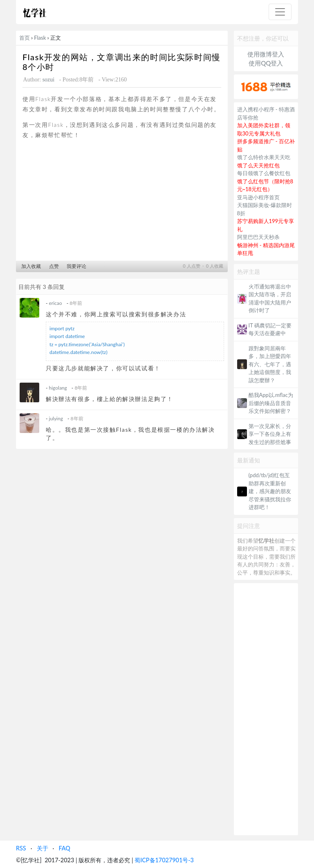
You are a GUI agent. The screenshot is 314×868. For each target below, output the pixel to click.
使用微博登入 (266, 54)
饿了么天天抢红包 (258, 165)
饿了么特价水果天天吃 (264, 157)
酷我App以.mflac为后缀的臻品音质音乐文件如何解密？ (271, 403)
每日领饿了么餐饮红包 (264, 173)
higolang (58, 388)
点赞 (54, 266)
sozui (49, 80)
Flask (40, 38)
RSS (21, 848)
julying (56, 418)
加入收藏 (31, 266)
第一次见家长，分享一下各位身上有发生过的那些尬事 (270, 434)
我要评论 (76, 266)
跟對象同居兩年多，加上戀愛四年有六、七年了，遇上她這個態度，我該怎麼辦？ (270, 364)
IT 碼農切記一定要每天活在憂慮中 (270, 329)
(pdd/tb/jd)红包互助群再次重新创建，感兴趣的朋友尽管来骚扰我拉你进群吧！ (270, 491)
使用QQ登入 (266, 63)
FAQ (64, 848)
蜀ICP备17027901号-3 (164, 860)
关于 (43, 848)
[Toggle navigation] (280, 12)
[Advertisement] (122, 203)
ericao (56, 303)
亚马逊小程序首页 (258, 197)
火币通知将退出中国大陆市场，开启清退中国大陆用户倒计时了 (270, 299)
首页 (25, 38)
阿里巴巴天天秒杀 (258, 237)
